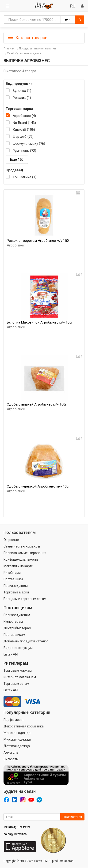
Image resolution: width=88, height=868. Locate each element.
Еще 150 (17, 160)
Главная (9, 48)
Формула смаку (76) (29, 144)
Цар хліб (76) (23, 137)
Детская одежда (17, 746)
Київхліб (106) (24, 130)
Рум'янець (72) (24, 151)
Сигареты (11, 759)
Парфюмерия (14, 720)
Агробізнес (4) (24, 116)
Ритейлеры (12, 573)
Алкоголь (11, 753)
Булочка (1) (22, 91)
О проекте (11, 540)
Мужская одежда (17, 739)
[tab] (44, 37)
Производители (16, 586)
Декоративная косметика (24, 726)
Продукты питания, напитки (37, 48)
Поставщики (13, 579)
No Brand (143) (24, 123)
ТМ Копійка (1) (25, 177)
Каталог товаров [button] (28, 38)
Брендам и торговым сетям (25, 599)
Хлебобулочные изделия (24, 53)
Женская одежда (17, 733)
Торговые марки (16, 592)
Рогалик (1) (22, 98)
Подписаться (72, 817)
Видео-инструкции (18, 648)
